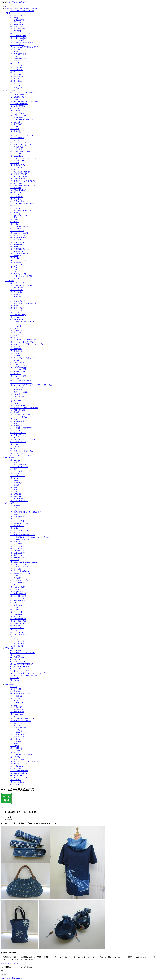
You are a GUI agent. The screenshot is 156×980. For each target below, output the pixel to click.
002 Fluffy (14, 18)
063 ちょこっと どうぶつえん (21, 145)
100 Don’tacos (15, 229)
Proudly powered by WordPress (12, 978)
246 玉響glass (15, 780)
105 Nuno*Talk (16, 240)
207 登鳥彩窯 (15, 691)
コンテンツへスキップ (17, 2)
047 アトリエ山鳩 (17, 108)
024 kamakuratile (16, 67)
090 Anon (14, 206)
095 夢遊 (13, 217)
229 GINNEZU (16, 741)
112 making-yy (15, 256)
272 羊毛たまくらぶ (18, 555)
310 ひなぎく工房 (17, 641)
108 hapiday (14, 247)
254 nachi (14, 514)
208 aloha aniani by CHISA (20, 694)
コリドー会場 (10, 90)
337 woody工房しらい (18, 498)
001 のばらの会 (16, 15)
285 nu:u (13, 585)
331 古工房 (14, 485)
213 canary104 (15, 705)
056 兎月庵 (14, 129)
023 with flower (16, 65)
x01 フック (14, 682)
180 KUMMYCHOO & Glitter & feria (24, 408)
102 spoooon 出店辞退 (19, 233)
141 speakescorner (17, 319)
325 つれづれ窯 (16, 471)
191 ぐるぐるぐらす (18, 433)
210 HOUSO (15, 698)
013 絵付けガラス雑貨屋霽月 (21, 43)
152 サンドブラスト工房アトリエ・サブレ (26, 344)
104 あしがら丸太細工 (19, 238)
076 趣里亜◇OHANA (18, 174)
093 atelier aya (15, 213)
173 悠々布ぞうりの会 (19, 392)
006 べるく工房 (16, 27)
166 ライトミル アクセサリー (21, 376)
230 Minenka (15, 743)
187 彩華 (13, 424)
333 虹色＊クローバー (19, 489)
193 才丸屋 (14, 437)
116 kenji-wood (16, 265)
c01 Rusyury (15, 680)
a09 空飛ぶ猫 (15, 669)
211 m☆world (15, 700)
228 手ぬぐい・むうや (19, 739)
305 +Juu (13, 630)
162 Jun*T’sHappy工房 (18, 367)
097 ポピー (14, 222)
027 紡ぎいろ (15, 74)
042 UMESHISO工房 (18, 97)
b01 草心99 (14, 678)
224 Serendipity (16, 730)
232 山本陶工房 (16, 748)
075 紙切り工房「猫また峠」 (21, 172)
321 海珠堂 (14, 462)
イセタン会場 (10, 13)
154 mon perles (16, 349)
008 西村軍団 (15, 31)
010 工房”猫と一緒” (18, 36)
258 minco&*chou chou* (19, 523)
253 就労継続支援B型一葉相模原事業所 (25, 512)
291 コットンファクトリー (20, 598)
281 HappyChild (16, 576)
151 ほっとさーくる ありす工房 (22, 342)
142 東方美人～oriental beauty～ (22, 322)
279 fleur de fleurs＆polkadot (20, 571)
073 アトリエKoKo (17, 167)
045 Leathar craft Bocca (19, 104)
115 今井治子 (15, 263)
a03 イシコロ (15, 655)
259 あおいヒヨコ (17, 526)
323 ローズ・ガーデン (19, 467)
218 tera (13, 716)
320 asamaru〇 (15, 460)
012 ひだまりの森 (17, 40)
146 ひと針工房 (16, 331)
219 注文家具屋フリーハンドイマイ (24, 719)
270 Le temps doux (17, 551)
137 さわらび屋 (16, 310)
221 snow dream (16, 723)
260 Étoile (14, 528)
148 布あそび (15, 335)
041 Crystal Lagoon (17, 95)
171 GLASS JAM (16, 387)
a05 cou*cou (15, 660)
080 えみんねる (16, 183)
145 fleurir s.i (15, 328)
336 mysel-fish (15, 496)
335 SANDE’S (15, 494)
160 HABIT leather (17, 362)
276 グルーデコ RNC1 (18, 564)
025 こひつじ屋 (16, 70)
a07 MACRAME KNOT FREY (21, 664)
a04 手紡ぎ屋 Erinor (18, 657)
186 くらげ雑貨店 (17, 421)
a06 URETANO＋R (17, 662)
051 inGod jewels (16, 117)
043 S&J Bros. (15, 99)
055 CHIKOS (15, 126)
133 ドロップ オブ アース (20, 301)
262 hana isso (15, 533)
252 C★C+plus (16, 510)
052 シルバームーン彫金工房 (21, 120)
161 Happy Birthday (17, 365)
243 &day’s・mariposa (18, 773)
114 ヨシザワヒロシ (18, 260)
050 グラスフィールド (19, 115)
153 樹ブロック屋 (17, 346)
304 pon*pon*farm (17, 628)
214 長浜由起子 (16, 707)
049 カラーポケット (18, 113)
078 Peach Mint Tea (17, 179)
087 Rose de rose (16, 199)
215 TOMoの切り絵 (17, 709)
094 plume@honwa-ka (18, 215)
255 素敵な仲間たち (18, 517)
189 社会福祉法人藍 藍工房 (21, 428)
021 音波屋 (14, 61)
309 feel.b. (14, 639)
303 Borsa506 (15, 626)
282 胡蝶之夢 (15, 578)
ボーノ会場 (10, 503)
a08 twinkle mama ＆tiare (19, 666)
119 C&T (13, 272)
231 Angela (14, 746)
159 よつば (14, 360)
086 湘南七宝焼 (16, 197)
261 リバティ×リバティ (19, 530)
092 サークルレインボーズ (20, 210)
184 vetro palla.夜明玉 (18, 417)
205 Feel (13, 687)
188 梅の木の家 (16, 426)
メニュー (5, 2)
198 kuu (13, 449)
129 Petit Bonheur (16, 292)
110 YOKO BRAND (17, 251)
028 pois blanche (16, 77)
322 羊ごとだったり (18, 464)
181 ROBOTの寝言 (17, 410)
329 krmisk (14, 480)
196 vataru (14, 444)
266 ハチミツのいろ (18, 542)
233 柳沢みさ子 (16, 750)
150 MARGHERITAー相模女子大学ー (24, 340)
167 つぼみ (14, 378)
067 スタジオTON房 (18, 154)
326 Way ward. (15, 474)
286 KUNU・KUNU (18, 587)
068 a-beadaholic (16, 156)
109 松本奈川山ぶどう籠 (19, 249)
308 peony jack (15, 637)
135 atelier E (15, 306)
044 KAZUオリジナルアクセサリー (24, 101)
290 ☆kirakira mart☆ (18, 596)
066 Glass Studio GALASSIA (21, 151)
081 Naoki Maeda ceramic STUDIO (23, 185)
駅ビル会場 (10, 684)
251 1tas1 (14, 508)
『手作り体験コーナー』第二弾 (22, 11)
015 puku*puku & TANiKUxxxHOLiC (24, 47)
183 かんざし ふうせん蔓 (20, 415)
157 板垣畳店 (15, 356)
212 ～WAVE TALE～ (18, 703)
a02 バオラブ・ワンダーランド (22, 653)
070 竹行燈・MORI (17, 160)
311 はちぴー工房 (17, 644)
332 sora (13, 487)
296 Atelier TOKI (16, 610)
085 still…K (15, 194)
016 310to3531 (15, 49)
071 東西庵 (14, 163)
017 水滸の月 (15, 52)
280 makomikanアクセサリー (21, 573)
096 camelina (15, 219)
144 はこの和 (15, 326)
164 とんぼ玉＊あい (18, 371)
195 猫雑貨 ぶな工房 (18, 442)
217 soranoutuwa (16, 714)
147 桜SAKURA (16, 333)
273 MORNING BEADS (19, 557)
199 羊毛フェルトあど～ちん (21, 451)
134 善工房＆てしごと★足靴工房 (23, 303)
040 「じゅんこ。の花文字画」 (22, 92)
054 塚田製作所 (16, 124)
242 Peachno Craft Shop (19, 771)
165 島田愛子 (15, 374)
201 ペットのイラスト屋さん (21, 455)
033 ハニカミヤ (16, 88)
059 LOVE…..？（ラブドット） (22, 136)
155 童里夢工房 (16, 351)
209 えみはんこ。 (17, 696)
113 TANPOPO (16, 258)
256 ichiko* (14, 519)
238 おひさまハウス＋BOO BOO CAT (24, 762)
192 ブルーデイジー (18, 435)
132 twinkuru (15, 299)
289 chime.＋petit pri (18, 594)
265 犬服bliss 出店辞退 (19, 539)
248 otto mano (15, 784)
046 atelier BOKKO (17, 106)
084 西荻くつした (17, 192)
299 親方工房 (15, 616)
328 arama (14, 478)
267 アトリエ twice (17, 544)
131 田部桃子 (15, 297)
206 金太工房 (15, 689)
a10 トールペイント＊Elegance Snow (24, 671)
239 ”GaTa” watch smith (19, 764)
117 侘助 (13, 267)
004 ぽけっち (15, 22)
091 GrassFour (15, 208)
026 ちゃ (13, 72)
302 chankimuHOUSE (18, 623)
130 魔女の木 (15, 294)
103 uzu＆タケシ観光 (18, 235)
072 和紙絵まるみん (18, 165)
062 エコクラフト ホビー (20, 142)
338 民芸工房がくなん (19, 501)
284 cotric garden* (17, 582)
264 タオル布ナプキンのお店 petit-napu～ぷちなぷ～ (30, 537)
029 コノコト (15, 79)
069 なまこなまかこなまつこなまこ (24, 158)
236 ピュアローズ (17, 757)
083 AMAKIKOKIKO (18, 190)
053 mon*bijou (15, 122)
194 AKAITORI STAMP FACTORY (23, 439)
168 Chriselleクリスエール (20, 381)
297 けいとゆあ (16, 612)
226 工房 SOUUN (17, 734)
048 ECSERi (15, 111)
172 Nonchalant (16, 390)
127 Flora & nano (16, 288)
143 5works (14, 324)
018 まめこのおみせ (18, 54)
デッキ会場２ (10, 458)
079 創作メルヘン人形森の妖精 (22, 181)
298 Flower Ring (16, 614)
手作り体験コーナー (13, 648)
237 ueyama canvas (17, 759)
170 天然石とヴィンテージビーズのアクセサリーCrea (31, 385)
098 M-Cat (14, 224)
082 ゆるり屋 (15, 188)
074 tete (13, 170)
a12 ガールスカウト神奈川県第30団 (24, 675)
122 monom (14, 278)
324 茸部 (13, 469)
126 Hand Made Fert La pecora (21, 285)
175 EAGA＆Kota (17, 396)
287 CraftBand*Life (17, 589)
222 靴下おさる (16, 725)
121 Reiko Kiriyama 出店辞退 (22, 276)
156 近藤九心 (15, 353)
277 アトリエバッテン (19, 567)
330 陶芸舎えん (16, 483)
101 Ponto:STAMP (17, 231)
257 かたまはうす (17, 521)
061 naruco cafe (16, 140)
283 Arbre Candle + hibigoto (20, 580)
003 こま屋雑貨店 (17, 20)
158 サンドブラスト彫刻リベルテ (23, 358)
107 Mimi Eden (16, 244)
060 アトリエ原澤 (17, 138)
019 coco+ (14, 56)
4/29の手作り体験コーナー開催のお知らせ (21, 8)
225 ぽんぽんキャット (19, 732)
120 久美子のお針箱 (18, 274)
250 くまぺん (15, 505)
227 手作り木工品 (17, 737)
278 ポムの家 (15, 569)
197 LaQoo (14, 446)
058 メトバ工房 (16, 133)
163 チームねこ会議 (18, 369)
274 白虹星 (14, 560)
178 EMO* (14, 403)
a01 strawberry (15, 650)
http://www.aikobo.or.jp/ (9, 963)
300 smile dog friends (18, 619)
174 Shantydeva (16, 394)
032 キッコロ (15, 86)
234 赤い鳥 (14, 753)
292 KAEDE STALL (17, 601)
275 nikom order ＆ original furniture (23, 562)
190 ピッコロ (15, 430)
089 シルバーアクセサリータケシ (23, 204)
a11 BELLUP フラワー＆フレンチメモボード (27, 673)
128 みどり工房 (16, 290)
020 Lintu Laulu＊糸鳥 (18, 58)
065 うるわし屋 (16, 149)
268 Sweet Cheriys (17, 546)
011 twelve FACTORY (18, 38)
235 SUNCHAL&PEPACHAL (21, 755)
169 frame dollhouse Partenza (21, 383)
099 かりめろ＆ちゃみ (19, 226)
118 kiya (13, 269)
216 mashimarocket (17, 712)
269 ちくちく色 (16, 548)
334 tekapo (14, 492)
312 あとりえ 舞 (16, 646)
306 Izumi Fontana (17, 632)
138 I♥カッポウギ (17, 312)
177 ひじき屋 (15, 401)
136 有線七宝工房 (17, 308)
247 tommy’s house (17, 782)
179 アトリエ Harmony (19, 405)
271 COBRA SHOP (17, 553)
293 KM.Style (15, 603)
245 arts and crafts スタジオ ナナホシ (24, 778)
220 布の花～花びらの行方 (20, 721)
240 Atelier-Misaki (17, 766)
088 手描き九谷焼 (17, 201)
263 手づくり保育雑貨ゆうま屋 (22, 535)
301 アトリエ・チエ (18, 621)
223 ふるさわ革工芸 (18, 728)
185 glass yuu (15, 419)
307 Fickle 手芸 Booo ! (18, 635)
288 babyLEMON (16, 591)
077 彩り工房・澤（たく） (20, 176)
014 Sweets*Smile (17, 45)
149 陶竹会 (14, 337)
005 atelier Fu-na (16, 24)
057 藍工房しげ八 (17, 131)
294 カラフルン (16, 605)
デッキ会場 (10, 281)
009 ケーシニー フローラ (20, 33)
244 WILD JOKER (17, 775)
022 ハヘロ (14, 63)
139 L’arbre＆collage (18, 315)
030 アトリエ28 (16, 81)
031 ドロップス (16, 83)
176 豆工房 (14, 399)
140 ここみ (14, 317)
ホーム (8, 6)
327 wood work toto (17, 476)
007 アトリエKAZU (18, 29)
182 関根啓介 (15, 412)
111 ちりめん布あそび (19, 253)
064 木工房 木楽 (16, 147)
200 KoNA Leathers (17, 453)
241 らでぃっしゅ (17, 768)
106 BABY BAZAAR (18, 242)
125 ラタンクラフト (18, 283)
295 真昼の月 (15, 607)
